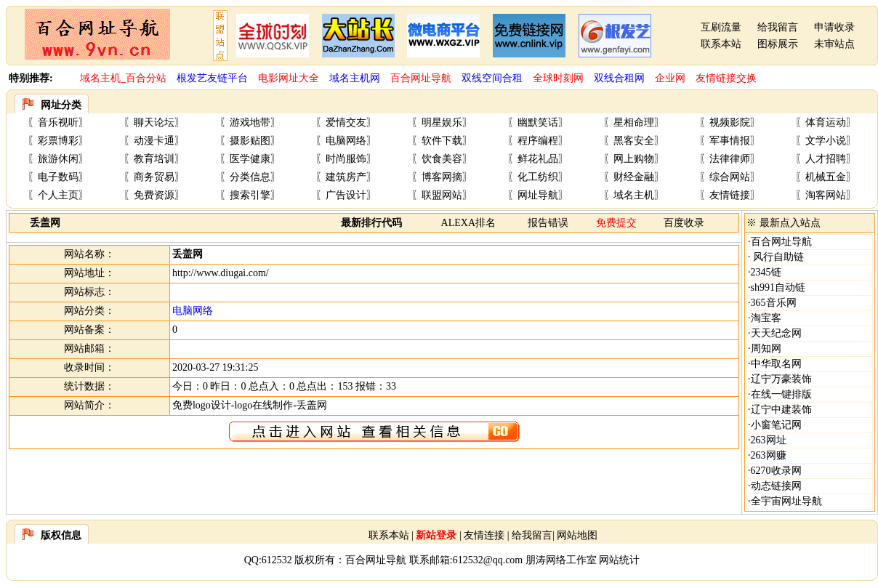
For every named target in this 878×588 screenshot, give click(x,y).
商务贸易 (154, 177)
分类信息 (250, 177)
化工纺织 (538, 177)
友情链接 (730, 195)
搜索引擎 (250, 195)
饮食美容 (442, 159)
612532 (277, 560)
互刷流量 (721, 27)
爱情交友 (346, 122)
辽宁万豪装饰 (781, 379)
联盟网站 (442, 195)
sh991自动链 (778, 287)
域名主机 (634, 195)
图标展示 (778, 44)
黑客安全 (634, 141)
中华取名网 (776, 364)
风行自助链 (778, 257)
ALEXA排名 (468, 223)
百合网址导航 (781, 242)
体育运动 (826, 122)
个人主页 (58, 195)
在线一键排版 (781, 394)
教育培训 (154, 159)
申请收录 (834, 27)
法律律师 (730, 159)
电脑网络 (346, 141)
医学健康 (250, 159)
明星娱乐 (442, 122)
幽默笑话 (538, 122)
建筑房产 (346, 177)
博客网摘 (442, 177)
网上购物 (634, 159)
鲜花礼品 (538, 159)
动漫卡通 (154, 141)
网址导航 (538, 195)
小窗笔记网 (776, 425)
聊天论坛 (154, 122)
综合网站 (730, 177)
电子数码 (58, 177)
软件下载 (442, 141)
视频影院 (730, 122)
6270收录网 (776, 471)
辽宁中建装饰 (781, 410)
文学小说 (826, 141)
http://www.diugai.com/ (221, 273)
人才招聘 (826, 159)
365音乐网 (774, 303)
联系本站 (721, 44)
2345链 (766, 272)
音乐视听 (58, 122)
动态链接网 (776, 486)
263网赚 (769, 455)
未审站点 (834, 44)
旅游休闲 (58, 159)
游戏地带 (250, 122)
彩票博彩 (58, 141)
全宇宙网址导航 (786, 501)
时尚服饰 (346, 159)
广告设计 (346, 195)
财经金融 (634, 177)
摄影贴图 (250, 141)
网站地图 (577, 535)
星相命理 (634, 122)
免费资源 (154, 195)
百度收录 (684, 223)
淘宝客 (766, 318)
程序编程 (538, 141)
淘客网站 (826, 195)
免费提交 (616, 223)
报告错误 (548, 223)
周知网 (766, 349)
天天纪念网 (776, 333)
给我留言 (778, 27)
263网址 (769, 440)
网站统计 (619, 560)
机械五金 (826, 177)
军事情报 (730, 141)
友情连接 (484, 535)
